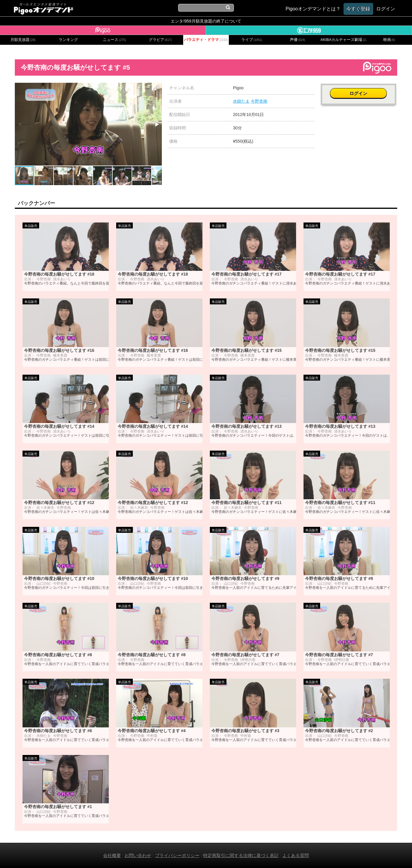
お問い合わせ (138, 855)
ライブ (252, 40)
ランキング (68, 40)
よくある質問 (296, 855)
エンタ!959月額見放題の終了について (206, 21)
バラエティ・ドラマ (206, 40)
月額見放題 (23, 40)
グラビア (160, 40)
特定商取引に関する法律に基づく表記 (241, 855)
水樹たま (241, 101)
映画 (389, 40)
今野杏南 (259, 101)
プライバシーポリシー (177, 855)
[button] (157, 88)
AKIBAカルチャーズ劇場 (343, 40)
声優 (298, 40)
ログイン (359, 91)
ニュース (114, 40)
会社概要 (112, 855)
